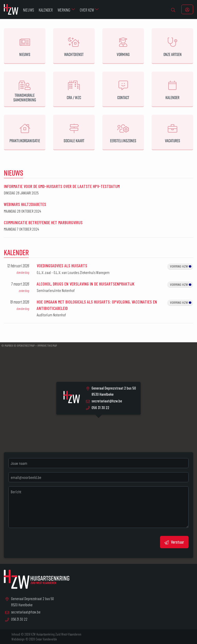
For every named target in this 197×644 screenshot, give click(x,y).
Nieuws (13, 173)
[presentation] (47, 542)
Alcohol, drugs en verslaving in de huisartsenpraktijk (86, 284)
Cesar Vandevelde (46, 639)
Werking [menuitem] (64, 10)
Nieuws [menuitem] (29, 10)
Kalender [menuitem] (46, 10)
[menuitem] (173, 10)
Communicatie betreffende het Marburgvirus (43, 222)
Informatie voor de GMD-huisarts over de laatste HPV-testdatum (62, 186)
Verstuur (174, 542)
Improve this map (47, 345)
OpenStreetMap (26, 345)
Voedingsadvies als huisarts (62, 266)
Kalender (16, 252)
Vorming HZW (181, 266)
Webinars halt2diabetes (25, 204)
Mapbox (9, 345)
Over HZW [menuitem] (87, 10)
